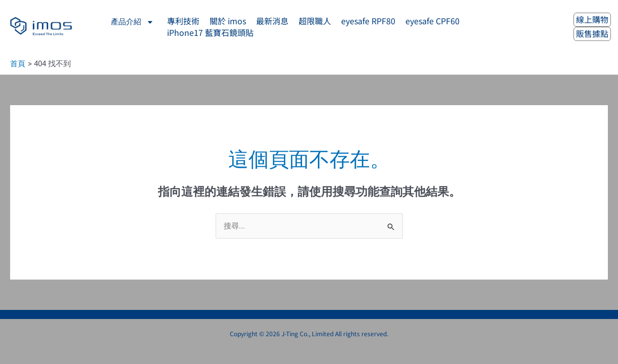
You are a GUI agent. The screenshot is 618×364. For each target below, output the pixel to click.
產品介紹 (132, 22)
